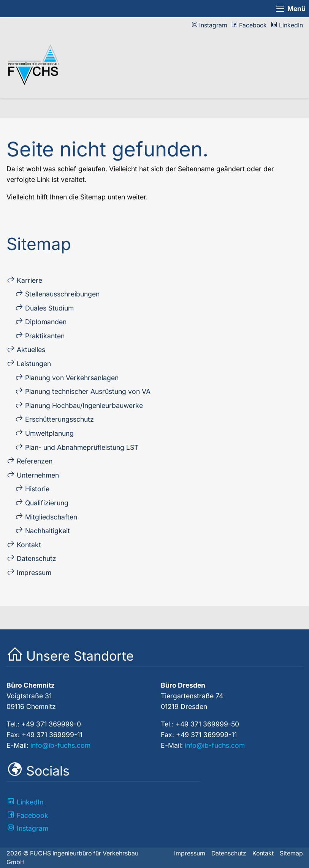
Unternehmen (38, 475)
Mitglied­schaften (51, 517)
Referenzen (35, 461)
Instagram (213, 25)
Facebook (253, 25)
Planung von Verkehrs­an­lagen (72, 378)
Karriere (29, 280)
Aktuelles (31, 350)
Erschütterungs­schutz (59, 419)
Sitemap (291, 853)
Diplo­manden (46, 322)
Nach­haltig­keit (48, 531)
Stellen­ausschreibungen (62, 294)
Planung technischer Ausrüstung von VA (88, 391)
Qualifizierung (47, 503)
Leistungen (34, 364)
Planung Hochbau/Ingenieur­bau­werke (84, 405)
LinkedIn (291, 25)
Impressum (34, 573)
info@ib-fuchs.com (60, 745)
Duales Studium (49, 308)
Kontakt (29, 545)
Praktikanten (45, 336)
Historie (37, 489)
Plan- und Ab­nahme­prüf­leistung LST (82, 447)
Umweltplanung (49, 433)
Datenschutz (36, 558)
